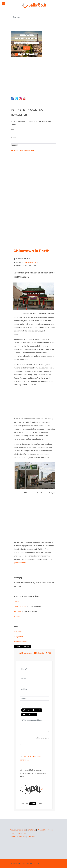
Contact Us (42, 830)
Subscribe (39, 653)
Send (33, 804)
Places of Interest (30, 262)
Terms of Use (21, 833)
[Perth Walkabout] (34, 6)
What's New (18, 632)
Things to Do (18, 637)
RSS (49, 653)
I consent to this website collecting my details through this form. (33, 773)
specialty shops (20, 563)
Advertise (31, 837)
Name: (14, 130)
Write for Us (31, 830)
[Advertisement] (24, 76)
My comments (26, 653)
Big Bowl (17, 616)
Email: (13, 138)
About (12, 830)
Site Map (23, 837)
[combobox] (25, 17)
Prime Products (20, 606)
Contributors (21, 830)
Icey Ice (17, 601)
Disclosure (14, 837)
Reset (40, 804)
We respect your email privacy (23, 150)
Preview (25, 804)
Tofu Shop (18, 611)
